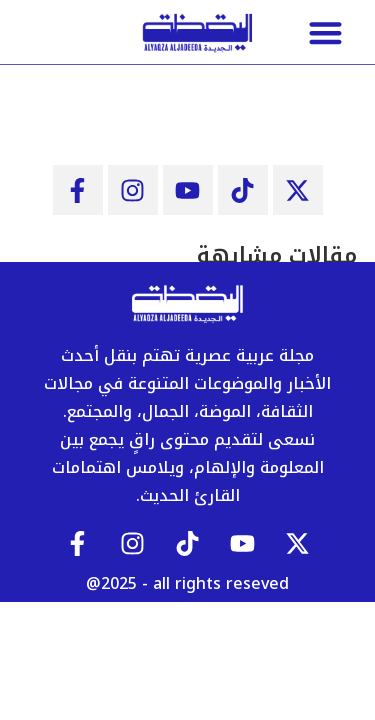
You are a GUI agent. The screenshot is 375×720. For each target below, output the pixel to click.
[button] (325, 32)
